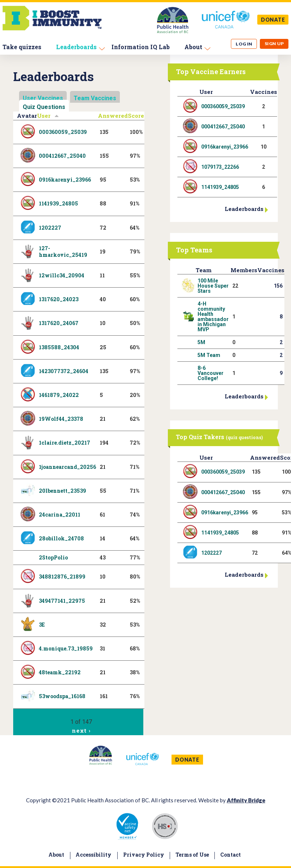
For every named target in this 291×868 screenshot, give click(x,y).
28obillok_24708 (61, 538)
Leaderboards (76, 47)
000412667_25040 (62, 156)
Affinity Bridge (246, 800)
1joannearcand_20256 (67, 467)
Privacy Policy (144, 855)
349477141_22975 (62, 601)
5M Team (209, 355)
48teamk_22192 (60, 672)
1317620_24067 (59, 323)
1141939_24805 (58, 203)
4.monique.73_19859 (66, 648)
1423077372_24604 (64, 371)
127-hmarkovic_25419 (63, 251)
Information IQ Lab (141, 47)
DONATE (273, 20)
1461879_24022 (59, 395)
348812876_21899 (62, 577)
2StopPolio (53, 557)
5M (201, 342)
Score (136, 116)
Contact (231, 855)
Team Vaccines (95, 98)
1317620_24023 (59, 299)
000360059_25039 (63, 132)
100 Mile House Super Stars (213, 286)
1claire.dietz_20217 (65, 443)
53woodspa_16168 (62, 696)
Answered (113, 116)
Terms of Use (192, 855)
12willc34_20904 (62, 275)
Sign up (274, 43)
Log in (244, 44)
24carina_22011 (60, 515)
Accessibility (93, 855)
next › (81, 730)
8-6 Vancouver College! (211, 373)
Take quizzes (22, 47)
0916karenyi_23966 (65, 180)
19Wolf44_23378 (61, 419)
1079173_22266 (220, 167)
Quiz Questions (44, 107)
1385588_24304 (59, 347)
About (193, 47)
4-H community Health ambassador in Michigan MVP (213, 317)
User (48, 116)
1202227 (50, 228)
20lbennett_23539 (62, 491)
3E (42, 625)
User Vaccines (43, 98)
